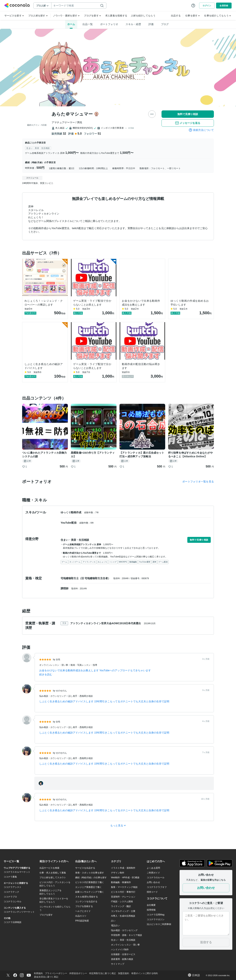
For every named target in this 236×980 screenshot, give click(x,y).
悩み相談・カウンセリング (53, 696)
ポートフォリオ (109, 24)
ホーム (71, 24)
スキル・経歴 (133, 24)
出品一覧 (88, 24)
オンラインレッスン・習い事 (54, 665)
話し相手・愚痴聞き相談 (81, 696)
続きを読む (46, 674)
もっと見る (118, 825)
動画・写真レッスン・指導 (84, 665)
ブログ (165, 24)
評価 (151, 24)
